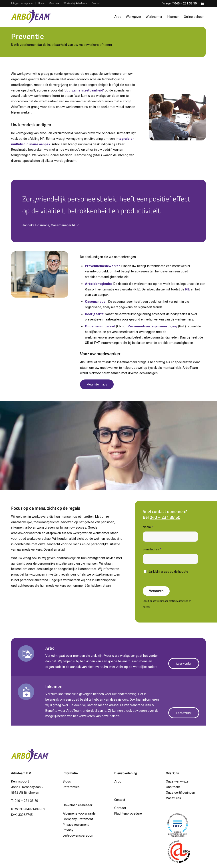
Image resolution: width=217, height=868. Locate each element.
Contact (96, 3)
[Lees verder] (184, 663)
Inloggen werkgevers (22, 3)
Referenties (71, 787)
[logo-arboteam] (31, 17)
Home (41, 3)
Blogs (67, 781)
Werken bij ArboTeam (75, 3)
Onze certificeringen (180, 793)
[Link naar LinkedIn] (203, 3)
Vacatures (173, 798)
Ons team (173, 787)
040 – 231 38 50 (186, 3)
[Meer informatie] (97, 384)
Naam (148, 527)
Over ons (54, 3)
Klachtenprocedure (128, 813)
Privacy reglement (76, 825)
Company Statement (78, 819)
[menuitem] (23, 3)
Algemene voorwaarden (80, 813)
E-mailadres (152, 549)
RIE (188, 289)
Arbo (118, 781)
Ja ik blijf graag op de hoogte (168, 572)
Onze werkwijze (177, 781)
